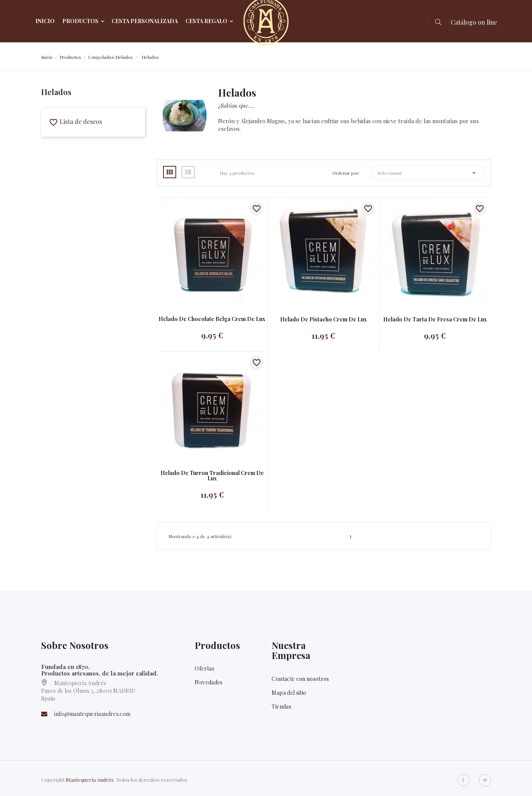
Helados (56, 92)
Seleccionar (428, 173)
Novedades (208, 682)
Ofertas (204, 668)
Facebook (464, 780)
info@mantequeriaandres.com (92, 714)
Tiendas (281, 707)
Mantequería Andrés (90, 780)
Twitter (485, 780)
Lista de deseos (75, 121)
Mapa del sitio (289, 693)
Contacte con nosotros (300, 679)
